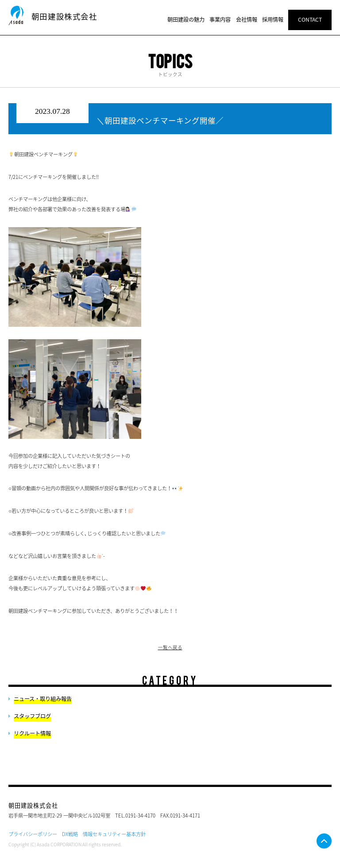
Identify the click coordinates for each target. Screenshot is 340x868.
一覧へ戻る (170, 647)
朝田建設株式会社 (64, 16)
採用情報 (273, 19)
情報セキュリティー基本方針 (114, 834)
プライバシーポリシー (33, 834)
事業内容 (220, 19)
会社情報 (247, 19)
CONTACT (310, 19)
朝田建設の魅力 (186, 19)
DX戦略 (70, 834)
